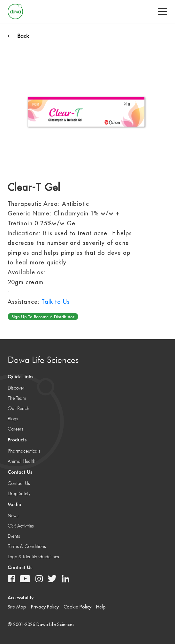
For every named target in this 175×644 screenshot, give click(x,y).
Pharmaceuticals (24, 451)
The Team (17, 398)
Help (101, 607)
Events (14, 536)
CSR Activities (21, 526)
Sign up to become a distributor (43, 317)
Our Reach (19, 408)
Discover (16, 388)
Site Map (17, 607)
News (13, 516)
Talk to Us (56, 302)
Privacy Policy (45, 607)
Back (18, 36)
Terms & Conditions (27, 546)
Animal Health (22, 461)
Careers (15, 429)
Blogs (13, 419)
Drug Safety (19, 494)
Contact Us (19, 483)
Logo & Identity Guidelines (33, 557)
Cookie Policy (77, 607)
